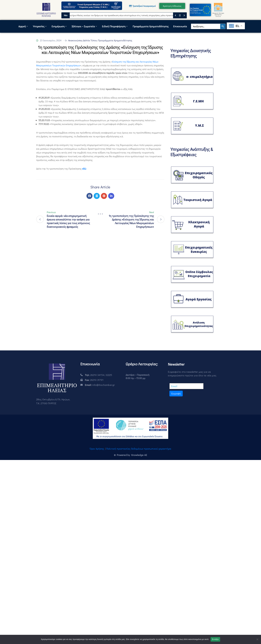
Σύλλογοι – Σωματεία (85, 26)
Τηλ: (99, 375)
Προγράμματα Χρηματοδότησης (151, 26)
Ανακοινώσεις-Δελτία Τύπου (83, 40)
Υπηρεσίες (40, 26)
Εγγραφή (176, 393)
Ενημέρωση (59, 26)
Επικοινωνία (180, 26)
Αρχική (23, 26)
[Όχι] (257, 639)
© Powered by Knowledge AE (130, 455)
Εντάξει (215, 639)
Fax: (94, 380)
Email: (100, 385)
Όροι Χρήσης (97, 449)
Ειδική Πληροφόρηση (115, 26)
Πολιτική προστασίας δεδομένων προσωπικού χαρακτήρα (139, 449)
